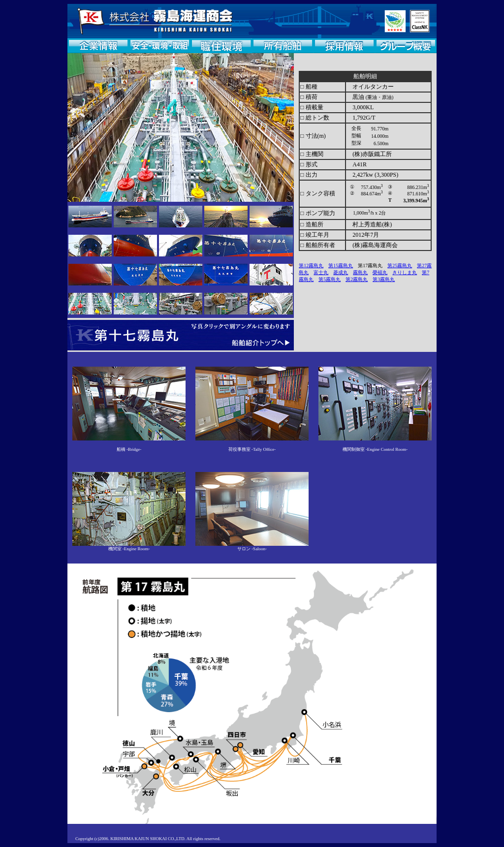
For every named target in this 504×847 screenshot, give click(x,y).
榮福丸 (380, 272)
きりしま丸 (405, 272)
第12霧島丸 (311, 266)
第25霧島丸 (400, 266)
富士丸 (321, 272)
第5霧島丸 (330, 279)
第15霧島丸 (341, 266)
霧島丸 (360, 272)
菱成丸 (341, 272)
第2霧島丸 (357, 279)
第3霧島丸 (384, 279)
